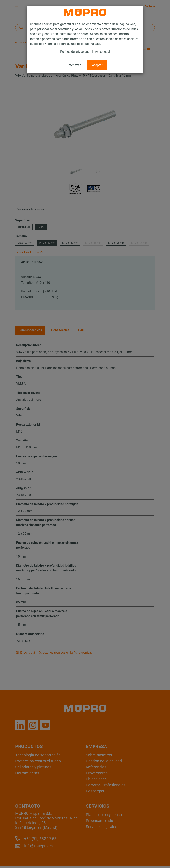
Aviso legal (103, 52)
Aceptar (97, 65)
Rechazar (74, 65)
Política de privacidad (75, 52)
